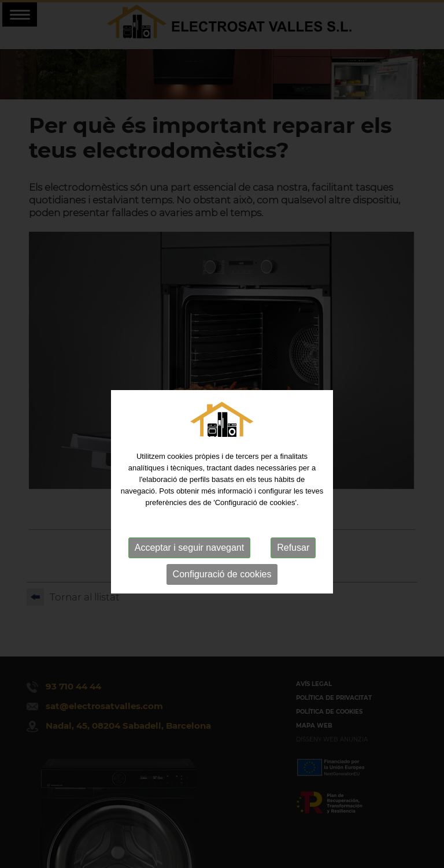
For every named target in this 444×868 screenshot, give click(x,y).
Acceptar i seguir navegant (189, 563)
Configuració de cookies (222, 590)
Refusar (293, 563)
